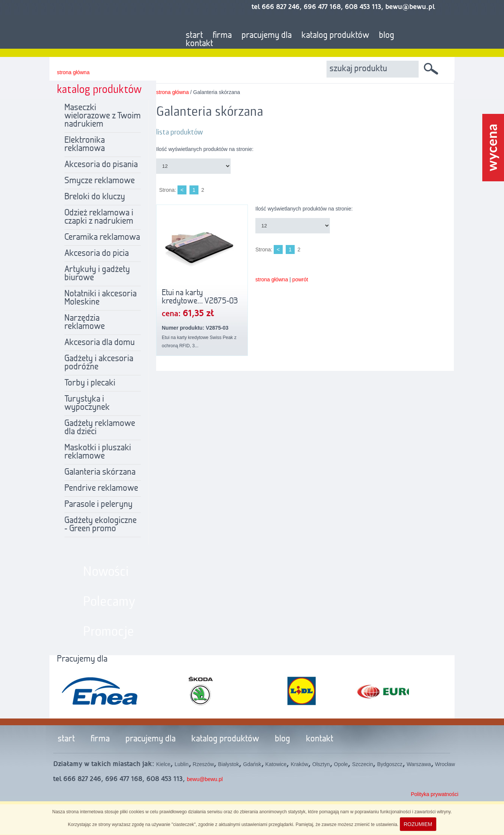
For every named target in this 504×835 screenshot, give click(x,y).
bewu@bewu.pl (205, 779)
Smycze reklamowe (100, 181)
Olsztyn (321, 764)
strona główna (73, 72)
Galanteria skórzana (100, 472)
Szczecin (362, 764)
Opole (341, 764)
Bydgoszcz (390, 764)
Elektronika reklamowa (85, 145)
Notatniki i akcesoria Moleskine (101, 298)
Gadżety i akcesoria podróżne (99, 363)
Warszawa (419, 764)
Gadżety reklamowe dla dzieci (100, 428)
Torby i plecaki (90, 383)
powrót (300, 279)
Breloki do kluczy (95, 197)
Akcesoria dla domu (100, 343)
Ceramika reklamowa (102, 238)
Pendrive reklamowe (101, 488)
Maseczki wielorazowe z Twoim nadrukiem (103, 116)
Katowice (276, 764)
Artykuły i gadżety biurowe (97, 274)
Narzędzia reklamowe (85, 323)
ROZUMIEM (418, 824)
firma (222, 36)
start (194, 36)
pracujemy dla (267, 36)
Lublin (181, 764)
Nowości (106, 572)
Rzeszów (204, 764)
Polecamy (109, 602)
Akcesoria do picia (97, 254)
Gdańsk (252, 764)
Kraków (299, 764)
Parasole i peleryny (98, 505)
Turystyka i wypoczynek (87, 403)
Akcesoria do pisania (101, 165)
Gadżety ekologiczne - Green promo (101, 525)
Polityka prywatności (435, 794)
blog (387, 36)
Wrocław (445, 764)
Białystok (228, 764)
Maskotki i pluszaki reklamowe (98, 452)
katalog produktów (335, 36)
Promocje (109, 632)
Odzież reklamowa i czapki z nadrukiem (99, 217)
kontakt (199, 44)
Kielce (163, 764)
